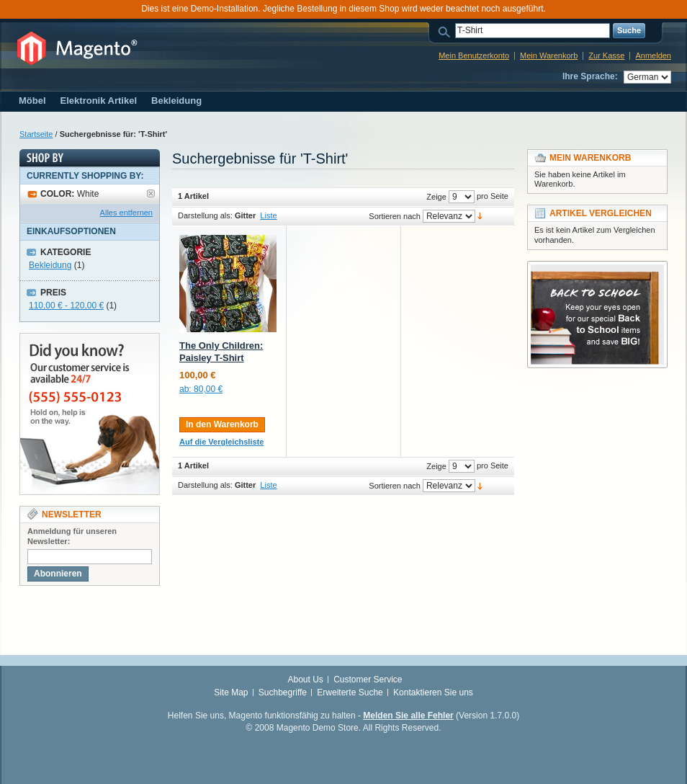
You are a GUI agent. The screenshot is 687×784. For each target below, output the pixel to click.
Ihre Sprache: (590, 76)
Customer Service (368, 680)
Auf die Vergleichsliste (221, 442)
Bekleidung (50, 265)
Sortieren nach (395, 216)
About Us (305, 680)
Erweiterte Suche (350, 692)
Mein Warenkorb (549, 55)
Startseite (36, 134)
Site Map (231, 692)
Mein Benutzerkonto (474, 55)
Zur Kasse (606, 55)
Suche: (446, 31)
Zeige (436, 197)
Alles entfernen (126, 213)
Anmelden (653, 55)
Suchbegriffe (283, 692)
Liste (268, 215)
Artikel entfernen (151, 193)
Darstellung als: (205, 215)
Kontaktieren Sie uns (433, 692)
